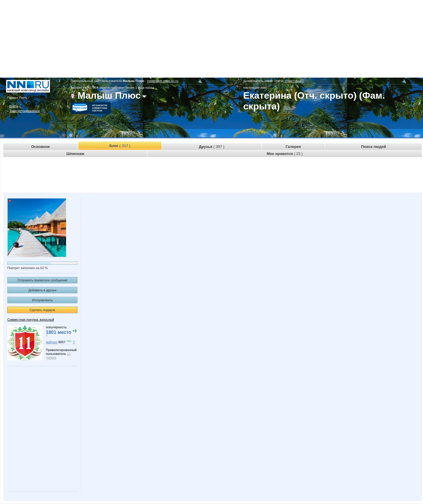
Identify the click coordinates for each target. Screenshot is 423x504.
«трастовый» (294, 81)
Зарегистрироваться (25, 111)
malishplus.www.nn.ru (162, 81)
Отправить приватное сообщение (42, 280)
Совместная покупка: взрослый (31, 320)
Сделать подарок (42, 310)
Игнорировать (43, 300)
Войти (14, 106)
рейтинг (52, 342)
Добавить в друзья (42, 290)
